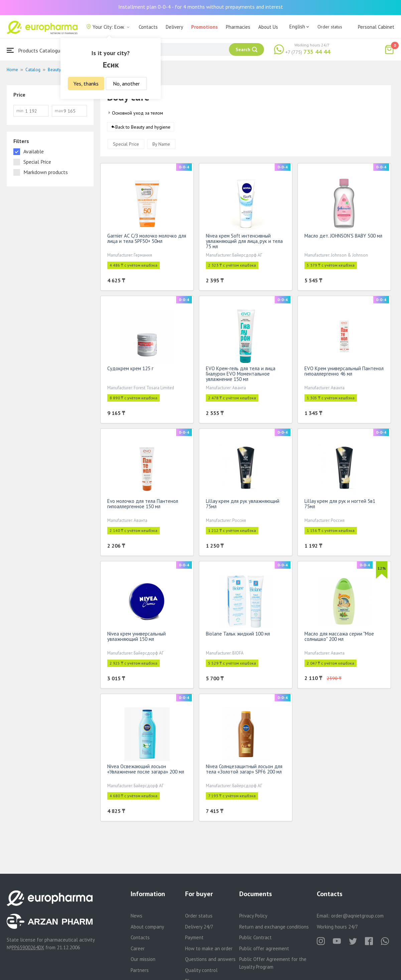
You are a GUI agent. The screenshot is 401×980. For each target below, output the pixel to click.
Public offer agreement (264, 948)
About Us (268, 27)
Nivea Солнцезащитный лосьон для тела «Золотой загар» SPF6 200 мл (244, 770)
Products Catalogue (35, 50)
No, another (126, 84)
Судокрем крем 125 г (130, 370)
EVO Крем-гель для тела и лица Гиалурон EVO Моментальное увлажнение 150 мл (241, 375)
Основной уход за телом (138, 113)
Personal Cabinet (376, 27)
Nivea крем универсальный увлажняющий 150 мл (137, 638)
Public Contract (255, 937)
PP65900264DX (28, 947)
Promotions (205, 27)
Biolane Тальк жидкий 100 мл (238, 635)
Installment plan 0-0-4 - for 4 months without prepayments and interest (201, 7)
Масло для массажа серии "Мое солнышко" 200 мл (339, 638)
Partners (140, 970)
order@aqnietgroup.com (357, 916)
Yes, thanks (86, 84)
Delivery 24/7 (199, 927)
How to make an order (209, 948)
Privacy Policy (253, 916)
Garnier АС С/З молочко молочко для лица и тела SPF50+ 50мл (147, 240)
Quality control (201, 970)
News (137, 916)
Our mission (143, 959)
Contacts (148, 27)
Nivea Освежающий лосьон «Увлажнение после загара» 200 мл (146, 770)
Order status (330, 27)
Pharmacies (238, 27)
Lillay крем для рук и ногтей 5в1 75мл (340, 505)
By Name (161, 145)
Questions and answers (210, 959)
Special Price (126, 145)
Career (138, 948)
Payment (194, 937)
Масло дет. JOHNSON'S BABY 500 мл (343, 237)
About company (147, 927)
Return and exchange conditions (274, 927)
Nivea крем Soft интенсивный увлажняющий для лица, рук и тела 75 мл (244, 242)
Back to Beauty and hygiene (143, 128)
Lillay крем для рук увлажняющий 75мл (243, 505)
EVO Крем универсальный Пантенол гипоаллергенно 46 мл (344, 372)
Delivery (174, 27)
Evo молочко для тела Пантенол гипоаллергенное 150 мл (143, 505)
